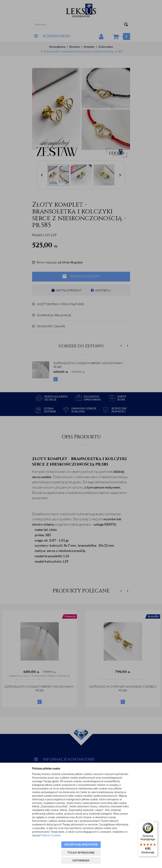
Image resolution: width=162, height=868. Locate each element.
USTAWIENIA (81, 860)
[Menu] (155, 823)
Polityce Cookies (51, 835)
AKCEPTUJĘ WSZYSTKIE (81, 844)
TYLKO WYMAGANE (81, 853)
